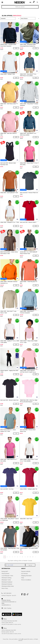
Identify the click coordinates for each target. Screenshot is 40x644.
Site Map (20, 639)
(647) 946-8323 (7, 593)
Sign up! (30, 565)
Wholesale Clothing (6, 578)
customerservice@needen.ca (9, 602)
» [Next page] (35, 557)
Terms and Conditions (13, 639)
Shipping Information (26, 576)
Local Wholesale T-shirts (8, 576)
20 (30, 557)
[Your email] (15, 565)
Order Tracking (7, 608)
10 (28, 557)
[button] (30, 2)
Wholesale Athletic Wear (8, 586)
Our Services (24, 574)
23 (33, 557)
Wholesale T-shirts (6, 580)
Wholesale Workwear (7, 584)
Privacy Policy (6, 639)
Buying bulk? (5, 571)
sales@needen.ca (6, 605)
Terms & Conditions (26, 580)
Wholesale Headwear (7, 582)
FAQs (23, 578)
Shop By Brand (5, 574)
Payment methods (26, 571)
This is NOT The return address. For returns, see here (11, 624)
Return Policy (5, 588)
